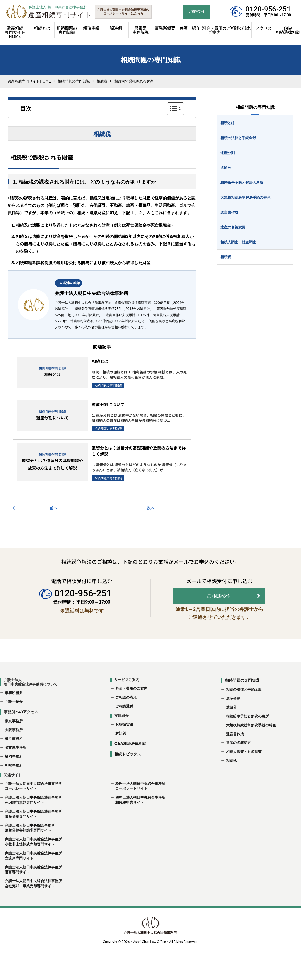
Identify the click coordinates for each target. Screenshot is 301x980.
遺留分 (231, 721)
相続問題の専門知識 (74, 84)
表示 (175, 111)
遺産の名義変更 (239, 757)
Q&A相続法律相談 (130, 757)
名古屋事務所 (16, 762)
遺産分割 (233, 712)
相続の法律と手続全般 (244, 704)
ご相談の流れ (126, 711)
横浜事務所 (14, 753)
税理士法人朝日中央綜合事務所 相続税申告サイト (138, 814)
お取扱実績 (124, 738)
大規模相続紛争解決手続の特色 (251, 739)
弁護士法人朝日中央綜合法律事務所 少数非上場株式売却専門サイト (31, 856)
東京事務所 (14, 735)
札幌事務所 (14, 779)
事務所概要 (14, 707)
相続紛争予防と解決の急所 (247, 730)
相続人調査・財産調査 (244, 766)
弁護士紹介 (14, 716)
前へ (54, 510)
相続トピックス (128, 768)
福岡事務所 (14, 771)
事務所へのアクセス (21, 726)
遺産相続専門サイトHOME (29, 84)
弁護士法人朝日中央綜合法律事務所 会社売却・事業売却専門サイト (31, 898)
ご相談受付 (124, 720)
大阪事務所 (14, 744)
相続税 (102, 84)
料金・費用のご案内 (131, 702)
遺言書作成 (235, 748)
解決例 (121, 747)
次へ (151, 510)
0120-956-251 (268, 9)
